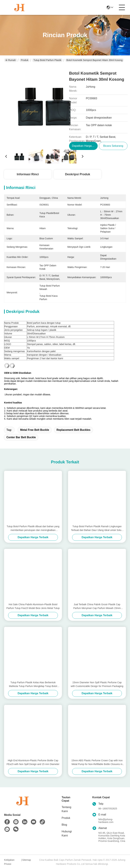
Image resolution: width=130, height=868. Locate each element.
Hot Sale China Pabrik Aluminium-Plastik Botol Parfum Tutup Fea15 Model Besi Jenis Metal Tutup (33, 606)
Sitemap (26, 860)
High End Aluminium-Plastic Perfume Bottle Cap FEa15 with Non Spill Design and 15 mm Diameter (33, 762)
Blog (64, 825)
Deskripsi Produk (78, 174)
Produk (25, 60)
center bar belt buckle (21, 437)
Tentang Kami (66, 809)
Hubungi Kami (67, 833)
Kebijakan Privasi (9, 862)
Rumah (11, 60)
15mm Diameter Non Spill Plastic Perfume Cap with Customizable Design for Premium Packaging (97, 684)
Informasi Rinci (28, 174)
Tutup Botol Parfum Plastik (47, 60)
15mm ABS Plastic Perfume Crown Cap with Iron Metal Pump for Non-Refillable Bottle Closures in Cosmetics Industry (97, 763)
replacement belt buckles (73, 430)
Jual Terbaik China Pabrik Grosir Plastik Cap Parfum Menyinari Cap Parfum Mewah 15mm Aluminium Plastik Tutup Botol (97, 607)
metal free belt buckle (35, 430)
